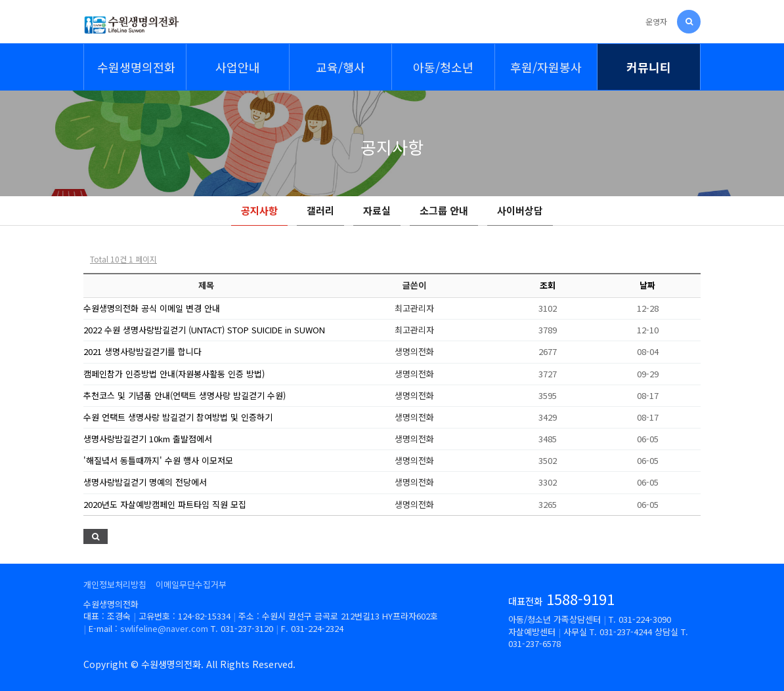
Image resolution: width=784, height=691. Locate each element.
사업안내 (238, 67)
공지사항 (259, 210)
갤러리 (320, 210)
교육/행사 (340, 67)
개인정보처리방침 (115, 584)
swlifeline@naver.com (164, 628)
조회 (548, 285)
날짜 (647, 285)
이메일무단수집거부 (191, 584)
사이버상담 (520, 210)
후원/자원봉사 (546, 67)
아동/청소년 (443, 67)
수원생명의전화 (136, 67)
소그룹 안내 (444, 210)
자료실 (377, 210)
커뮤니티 (649, 67)
